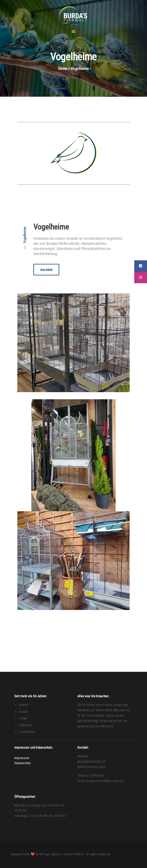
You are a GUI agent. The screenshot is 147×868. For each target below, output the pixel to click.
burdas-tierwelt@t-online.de (105, 781)
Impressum (22, 758)
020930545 (96, 775)
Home (63, 69)
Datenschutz (23, 763)
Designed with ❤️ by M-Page (30, 854)
